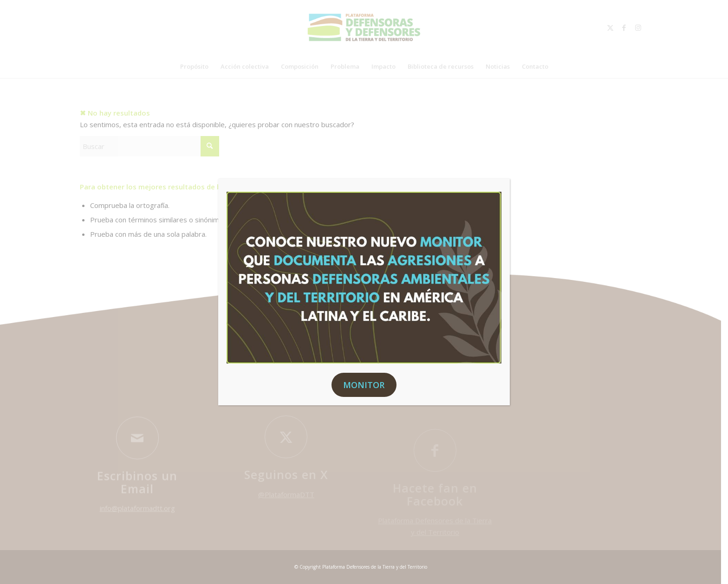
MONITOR (364, 385)
